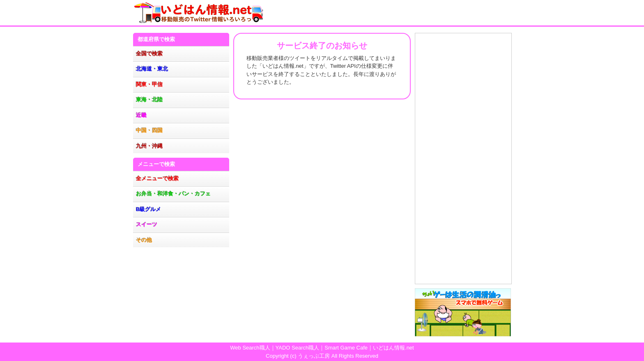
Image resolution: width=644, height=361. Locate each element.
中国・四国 (149, 130)
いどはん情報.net (393, 348)
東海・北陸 (149, 100)
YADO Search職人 (298, 348)
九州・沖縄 (149, 146)
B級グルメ (148, 209)
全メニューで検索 (157, 178)
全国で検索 (149, 54)
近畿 (141, 115)
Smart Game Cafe (346, 348)
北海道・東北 (152, 69)
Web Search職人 (250, 348)
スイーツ (147, 224)
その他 (144, 240)
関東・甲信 (149, 84)
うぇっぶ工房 (314, 356)
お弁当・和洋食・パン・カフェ (173, 194)
